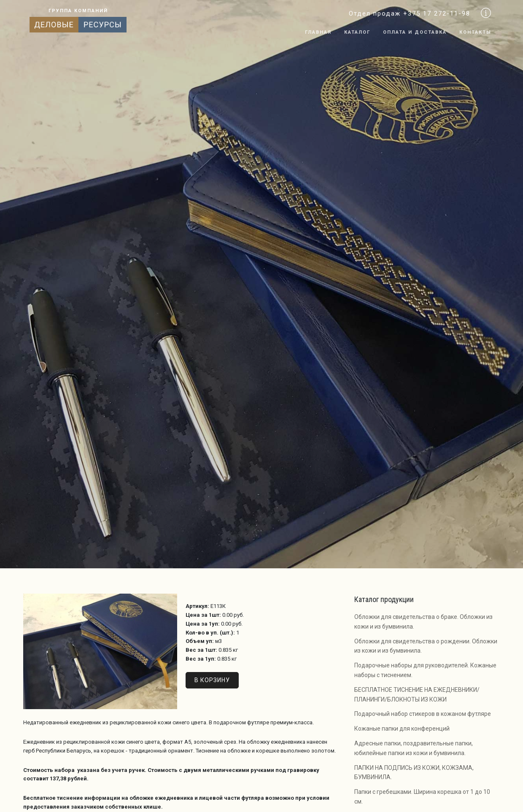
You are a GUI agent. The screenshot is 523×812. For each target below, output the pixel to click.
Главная (318, 32)
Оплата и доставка (415, 32)
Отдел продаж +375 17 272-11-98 (410, 13)
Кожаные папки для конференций (402, 729)
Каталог (357, 32)
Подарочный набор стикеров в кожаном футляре (423, 714)
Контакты (475, 32)
